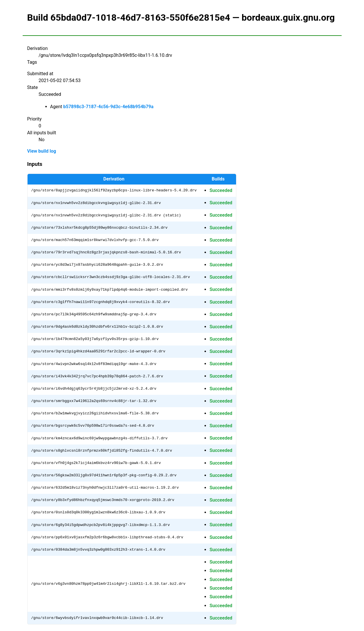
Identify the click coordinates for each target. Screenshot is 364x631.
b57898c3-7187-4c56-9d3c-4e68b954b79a (108, 107)
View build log (42, 151)
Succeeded (221, 190)
